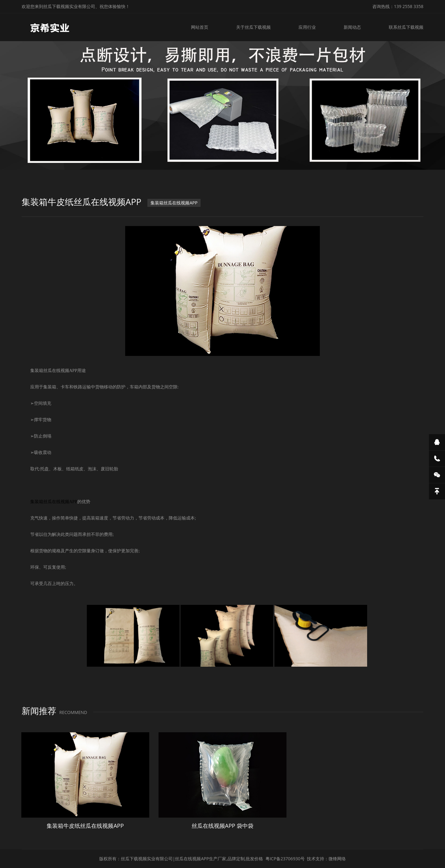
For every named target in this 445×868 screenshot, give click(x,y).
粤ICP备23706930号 (285, 859)
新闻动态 (352, 27)
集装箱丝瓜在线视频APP (174, 203)
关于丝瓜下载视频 (253, 27)
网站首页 (200, 27)
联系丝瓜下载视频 (406, 27)
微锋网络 (337, 859)
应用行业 (307, 27)
